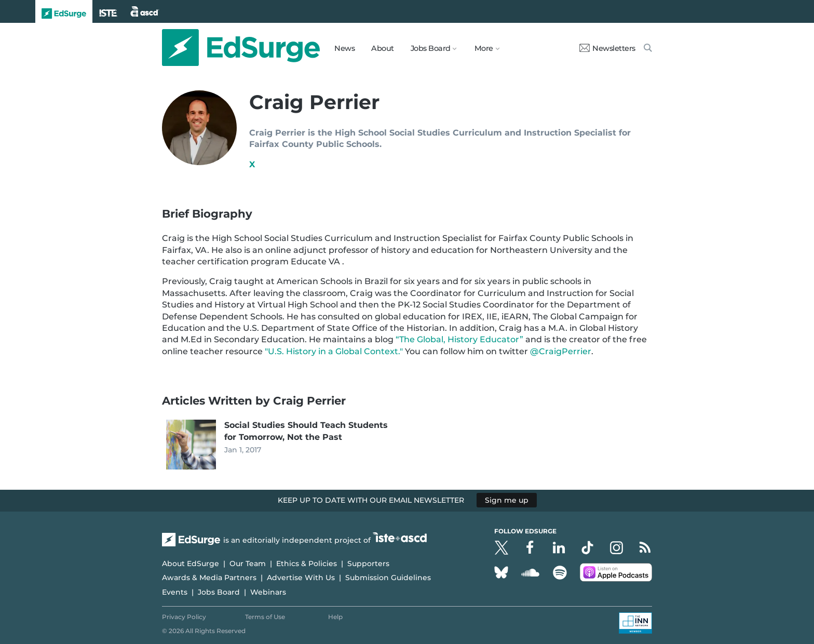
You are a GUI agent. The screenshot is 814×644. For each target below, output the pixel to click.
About (383, 48)
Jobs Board (219, 592)
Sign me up (507, 500)
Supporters (368, 563)
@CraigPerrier (561, 351)
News (344, 48)
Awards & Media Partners (209, 578)
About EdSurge (191, 563)
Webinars (268, 592)
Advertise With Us (301, 578)
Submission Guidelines (388, 578)
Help (335, 617)
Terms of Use (265, 617)
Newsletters (607, 48)
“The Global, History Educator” (459, 339)
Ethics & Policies (307, 563)
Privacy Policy (184, 617)
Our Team (248, 563)
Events (175, 592)
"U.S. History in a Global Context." (334, 351)
